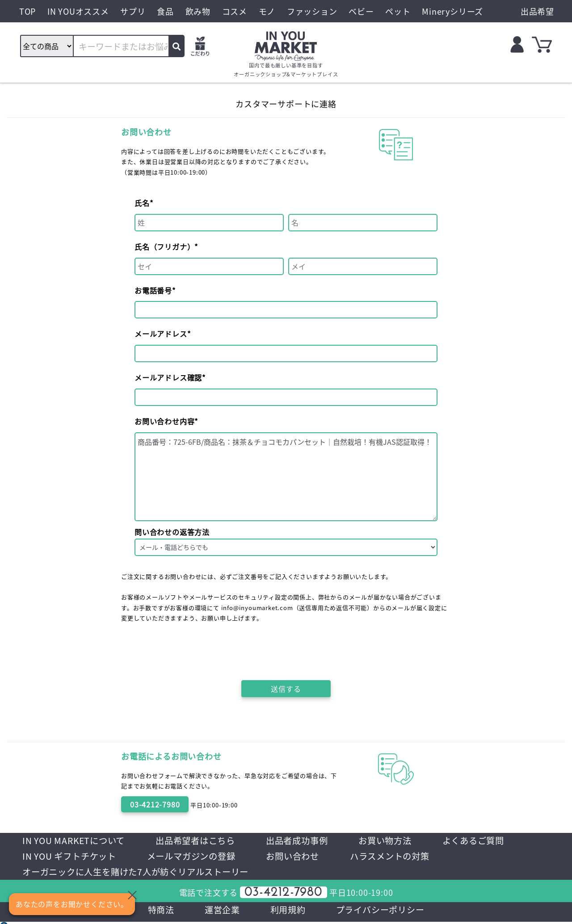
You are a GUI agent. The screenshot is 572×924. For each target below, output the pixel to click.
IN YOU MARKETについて (76, 841)
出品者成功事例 (307, 841)
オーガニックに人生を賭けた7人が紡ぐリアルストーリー (256, 873)
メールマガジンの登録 (293, 857)
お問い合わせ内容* (166, 421)
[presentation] (287, 649)
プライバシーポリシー (383, 911)
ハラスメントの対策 (64, 873)
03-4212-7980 (155, 804)
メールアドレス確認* (170, 377)
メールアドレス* (162, 334)
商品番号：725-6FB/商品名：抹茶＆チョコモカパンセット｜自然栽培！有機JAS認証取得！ (286, 477)
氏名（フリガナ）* (166, 247)
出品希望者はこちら (201, 841)
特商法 (157, 911)
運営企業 (220, 911)
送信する (286, 689)
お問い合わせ (398, 857)
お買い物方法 (398, 841)
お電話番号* (155, 290)
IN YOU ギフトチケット (167, 857)
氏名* (144, 203)
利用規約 (287, 911)
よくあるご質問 (55, 857)
